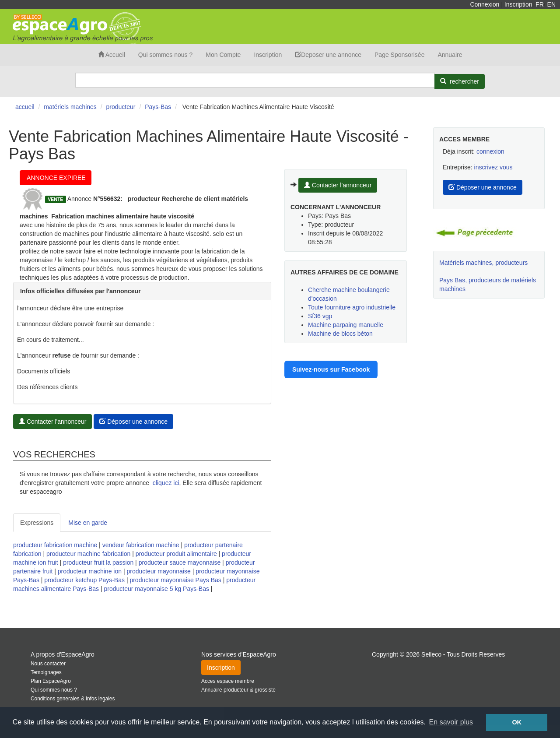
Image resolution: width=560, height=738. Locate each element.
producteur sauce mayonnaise (180, 562)
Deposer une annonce (328, 55)
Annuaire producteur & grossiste (238, 690)
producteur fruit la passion (98, 562)
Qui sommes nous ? (166, 55)
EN (551, 4)
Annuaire (450, 55)
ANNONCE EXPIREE (56, 178)
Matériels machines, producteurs (483, 263)
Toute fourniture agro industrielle (352, 307)
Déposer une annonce (133, 422)
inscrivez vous (493, 167)
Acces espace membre (228, 681)
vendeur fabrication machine (141, 545)
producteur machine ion (90, 571)
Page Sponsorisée (399, 55)
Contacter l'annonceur (52, 422)
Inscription (518, 4)
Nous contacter (48, 664)
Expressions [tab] (37, 523)
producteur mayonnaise (158, 571)
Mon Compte (223, 55)
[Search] (255, 80)
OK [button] (517, 722)
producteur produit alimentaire (176, 554)
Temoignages (46, 672)
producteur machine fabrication (88, 554)
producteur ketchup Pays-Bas (84, 580)
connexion (490, 151)
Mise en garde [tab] (88, 523)
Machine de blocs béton (340, 334)
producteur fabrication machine (55, 545)
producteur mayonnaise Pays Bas (175, 580)
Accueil (112, 55)
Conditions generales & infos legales (73, 699)
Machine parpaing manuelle (346, 325)
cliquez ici (166, 483)
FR (540, 4)
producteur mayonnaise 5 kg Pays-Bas (157, 589)
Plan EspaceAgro (51, 681)
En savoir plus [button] (451, 722)
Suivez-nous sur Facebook (331, 369)
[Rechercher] (460, 81)
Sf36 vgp (320, 316)
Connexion (485, 4)
